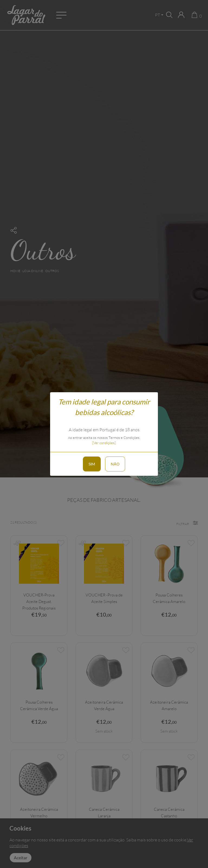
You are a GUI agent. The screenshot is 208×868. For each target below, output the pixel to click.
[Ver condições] (104, 443)
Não (115, 464)
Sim (92, 464)
